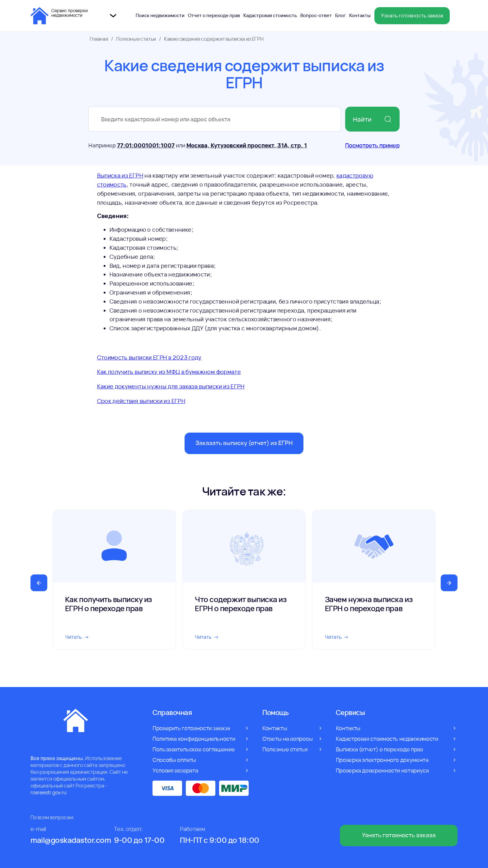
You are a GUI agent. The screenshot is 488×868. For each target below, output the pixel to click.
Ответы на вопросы (288, 739)
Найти (372, 119)
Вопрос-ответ (316, 15)
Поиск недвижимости (160, 15)
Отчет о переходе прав (214, 15)
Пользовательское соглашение (194, 749)
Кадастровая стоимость (270, 15)
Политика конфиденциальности (194, 739)
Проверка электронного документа (382, 760)
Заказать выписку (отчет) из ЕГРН (244, 443)
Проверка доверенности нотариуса (382, 770)
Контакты (360, 15)
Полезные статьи (136, 39)
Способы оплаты (174, 760)
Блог (340, 15)
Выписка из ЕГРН (120, 175)
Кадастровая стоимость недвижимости (387, 739)
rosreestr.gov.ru (49, 792)
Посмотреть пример (372, 145)
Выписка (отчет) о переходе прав (379, 749)
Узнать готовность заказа (412, 16)
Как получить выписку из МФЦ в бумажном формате (169, 372)
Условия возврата (175, 770)
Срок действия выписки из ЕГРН (141, 401)
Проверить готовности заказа (191, 728)
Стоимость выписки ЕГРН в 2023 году (149, 357)
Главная (99, 39)
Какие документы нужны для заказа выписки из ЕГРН (171, 386)
